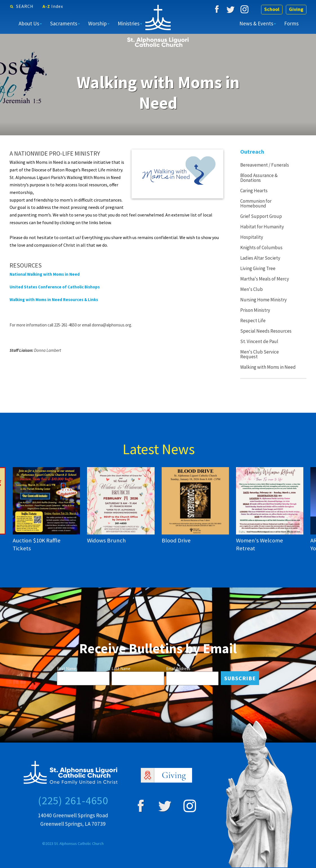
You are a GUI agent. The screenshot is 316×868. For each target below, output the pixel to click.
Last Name (121, 669)
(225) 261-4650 (73, 800)
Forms (291, 23)
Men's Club (252, 289)
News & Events (256, 23)
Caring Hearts (254, 191)
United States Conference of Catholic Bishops (55, 287)
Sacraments (64, 23)
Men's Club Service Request (260, 354)
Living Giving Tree (258, 268)
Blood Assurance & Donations (259, 178)
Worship (97, 23)
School (271, 10)
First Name (66, 669)
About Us (29, 23)
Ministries (129, 23)
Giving (296, 10)
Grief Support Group (261, 216)
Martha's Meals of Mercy (265, 279)
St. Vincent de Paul (259, 341)
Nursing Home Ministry (263, 300)
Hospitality (252, 237)
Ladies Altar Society (260, 258)
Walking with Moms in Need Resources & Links (54, 300)
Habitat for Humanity (262, 227)
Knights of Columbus (261, 248)
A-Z (53, 6)
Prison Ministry (255, 310)
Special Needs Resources (266, 331)
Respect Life (253, 321)
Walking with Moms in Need (268, 367)
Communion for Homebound (256, 203)
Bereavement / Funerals (265, 165)
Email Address (178, 669)
